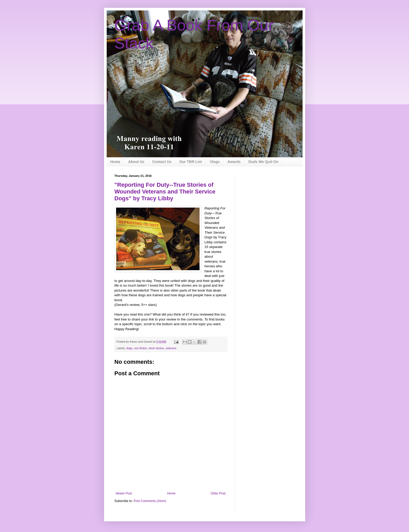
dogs (129, 348)
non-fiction (141, 348)
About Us (136, 162)
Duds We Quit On (263, 162)
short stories (156, 348)
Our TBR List (191, 162)
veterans (171, 348)
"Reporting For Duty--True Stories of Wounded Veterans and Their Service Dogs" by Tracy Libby (165, 192)
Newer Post (124, 493)
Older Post (218, 493)
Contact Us (162, 162)
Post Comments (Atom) (150, 501)
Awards (234, 162)
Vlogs (215, 162)
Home (115, 162)
